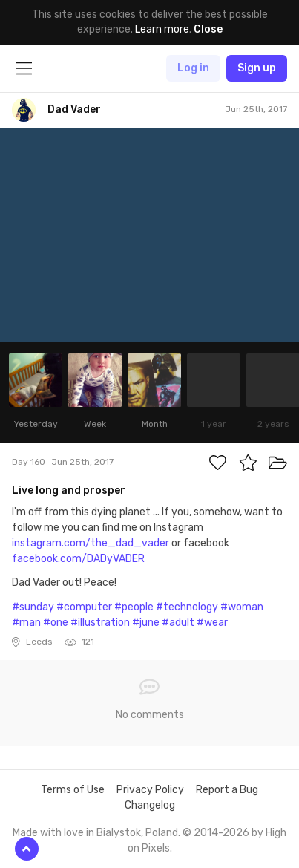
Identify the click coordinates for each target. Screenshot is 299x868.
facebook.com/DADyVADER (78, 559)
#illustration (100, 623)
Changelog (150, 805)
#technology (187, 607)
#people (134, 607)
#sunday (33, 607)
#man (26, 623)
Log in (193, 68)
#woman (242, 607)
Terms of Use (73, 790)
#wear (212, 623)
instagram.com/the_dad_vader (91, 543)
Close (208, 29)
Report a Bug (227, 790)
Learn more (162, 29)
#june (146, 623)
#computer (84, 607)
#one (56, 623)
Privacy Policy (150, 790)
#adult (178, 623)
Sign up (257, 68)
